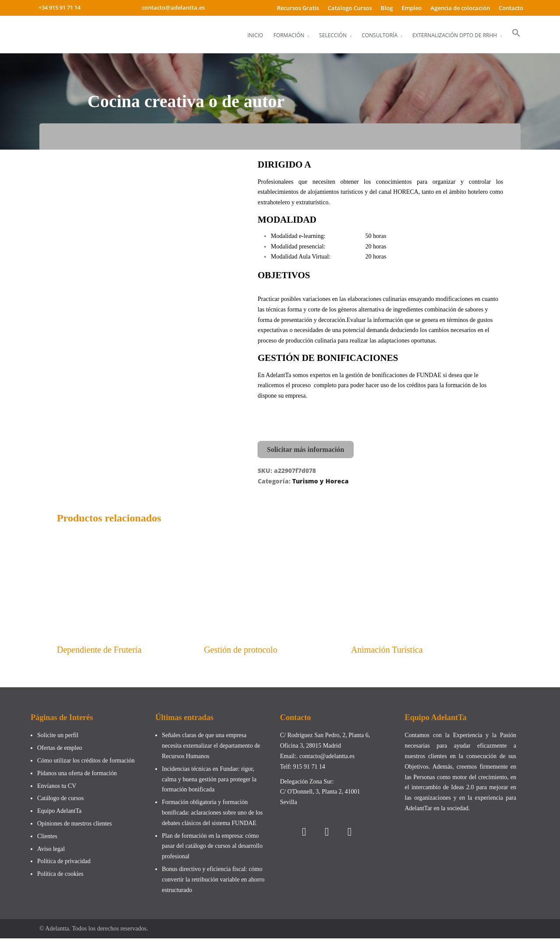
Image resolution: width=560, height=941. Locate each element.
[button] (516, 33)
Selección (333, 35)
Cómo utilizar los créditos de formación (86, 763)
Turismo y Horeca (320, 480)
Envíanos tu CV (57, 788)
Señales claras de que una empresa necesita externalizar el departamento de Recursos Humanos (211, 748)
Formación (289, 35)
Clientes (47, 838)
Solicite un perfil (58, 738)
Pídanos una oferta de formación (78, 775)
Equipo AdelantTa (59, 813)
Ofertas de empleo (60, 750)
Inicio (255, 35)
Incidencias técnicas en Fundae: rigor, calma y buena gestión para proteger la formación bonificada (209, 782)
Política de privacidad (64, 864)
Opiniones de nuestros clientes (75, 826)
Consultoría (380, 35)
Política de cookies (60, 876)
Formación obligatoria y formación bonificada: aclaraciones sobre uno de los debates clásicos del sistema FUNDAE (212, 815)
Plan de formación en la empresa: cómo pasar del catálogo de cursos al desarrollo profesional (212, 848)
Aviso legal (51, 851)
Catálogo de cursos (61, 801)
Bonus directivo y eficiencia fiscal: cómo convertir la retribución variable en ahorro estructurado (213, 882)
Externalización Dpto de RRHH (455, 35)
